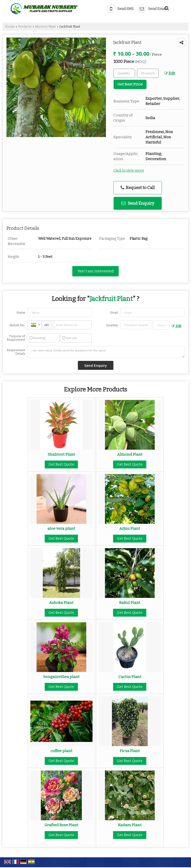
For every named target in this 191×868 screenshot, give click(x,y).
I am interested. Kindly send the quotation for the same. (106, 352)
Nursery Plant (45, 26)
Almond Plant (130, 454)
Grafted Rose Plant (61, 825)
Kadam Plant (130, 825)
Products (25, 26)
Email (114, 313)
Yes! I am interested (95, 271)
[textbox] (148, 73)
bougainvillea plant (61, 677)
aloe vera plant (61, 529)
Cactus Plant (130, 677)
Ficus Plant (130, 751)
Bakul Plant (130, 603)
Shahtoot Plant (61, 454)
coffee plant (61, 751)
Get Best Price (130, 84)
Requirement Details (16, 352)
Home (10, 26)
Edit (170, 73)
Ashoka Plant (61, 603)
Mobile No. (17, 325)
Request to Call (138, 188)
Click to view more (129, 170)
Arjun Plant (130, 529)
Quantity (112, 325)
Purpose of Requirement (16, 338)
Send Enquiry (138, 203)
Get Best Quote (61, 464)
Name (21, 313)
